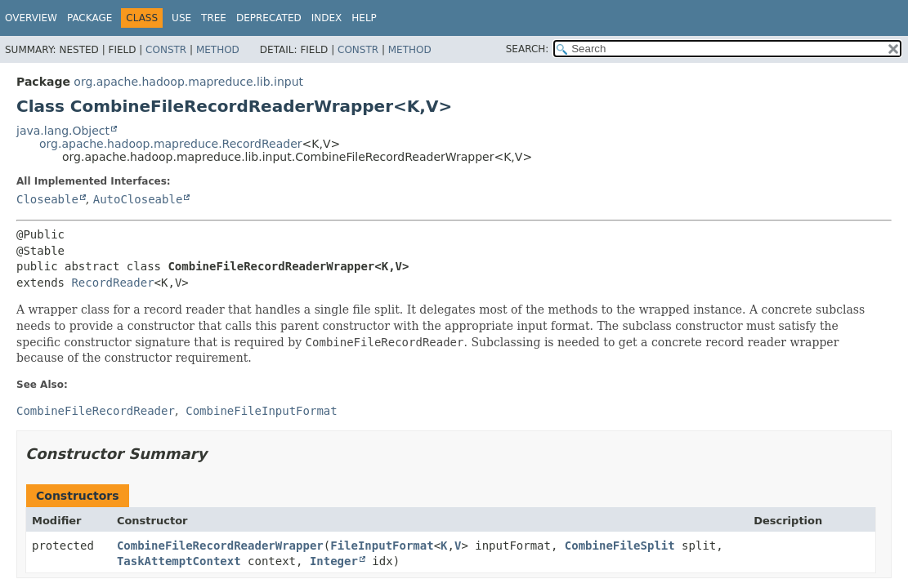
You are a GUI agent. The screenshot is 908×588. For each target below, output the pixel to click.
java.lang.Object (63, 131)
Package (89, 18)
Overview (31, 18)
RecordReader (112, 283)
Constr (166, 50)
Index (327, 18)
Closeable (47, 199)
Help (364, 18)
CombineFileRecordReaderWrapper (220, 546)
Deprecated (269, 18)
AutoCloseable (138, 199)
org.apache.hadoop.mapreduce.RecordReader (171, 144)
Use (181, 18)
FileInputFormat (382, 546)
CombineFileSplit (620, 546)
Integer (334, 561)
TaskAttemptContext (179, 561)
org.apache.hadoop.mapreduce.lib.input (188, 82)
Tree (214, 18)
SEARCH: (528, 49)
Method (218, 50)
